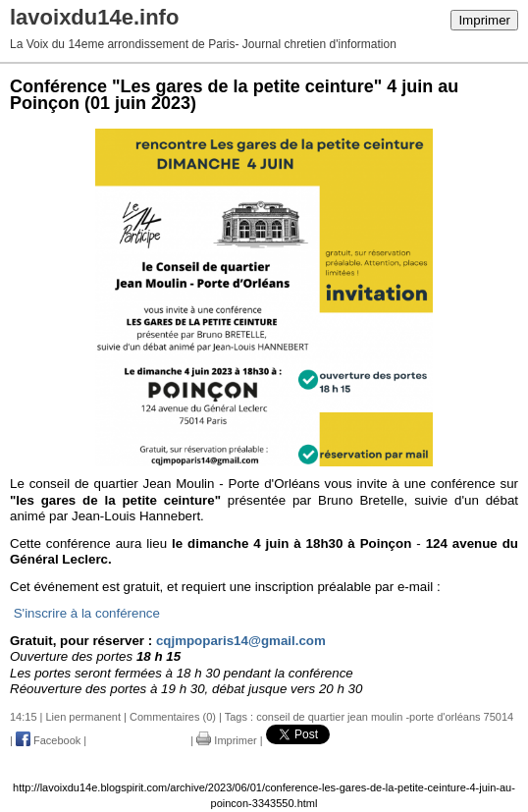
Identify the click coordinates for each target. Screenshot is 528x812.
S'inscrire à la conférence (87, 613)
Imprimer (484, 20)
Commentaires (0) (173, 717)
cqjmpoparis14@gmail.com (241, 641)
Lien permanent (83, 717)
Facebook (48, 740)
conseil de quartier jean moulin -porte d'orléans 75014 (385, 717)
